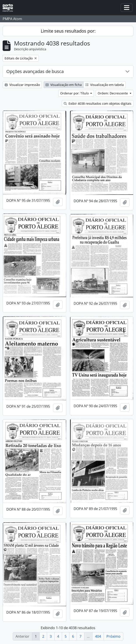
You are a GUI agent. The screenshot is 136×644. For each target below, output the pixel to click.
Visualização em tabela (105, 85)
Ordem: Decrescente (113, 93)
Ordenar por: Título (75, 93)
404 (98, 636)
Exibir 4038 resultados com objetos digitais (98, 104)
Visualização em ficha (64, 85)
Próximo (113, 636)
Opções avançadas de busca (35, 71)
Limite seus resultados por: (68, 31)
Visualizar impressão (22, 85)
